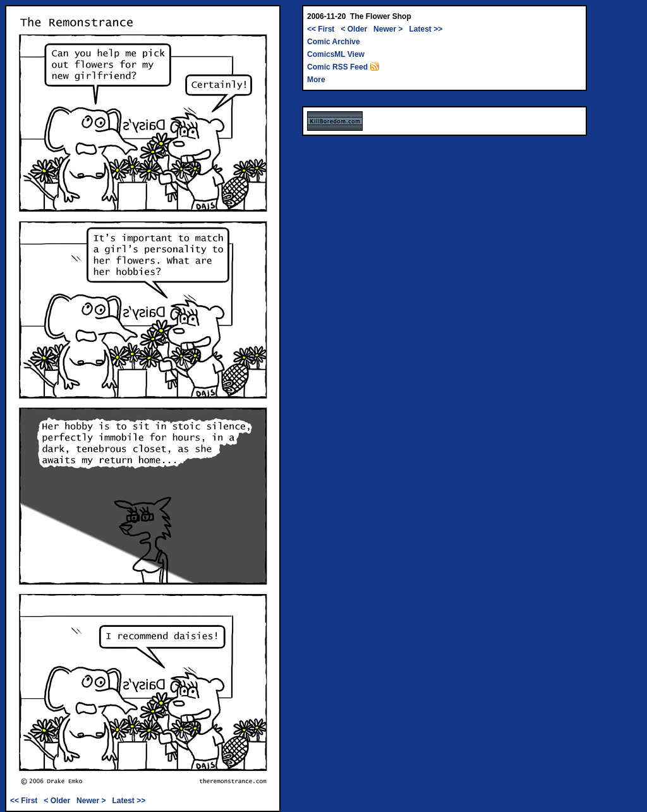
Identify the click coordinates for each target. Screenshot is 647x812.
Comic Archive (334, 42)
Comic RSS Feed (343, 67)
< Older (57, 801)
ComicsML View (336, 54)
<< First (24, 801)
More (316, 80)
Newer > (91, 801)
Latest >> (129, 801)
